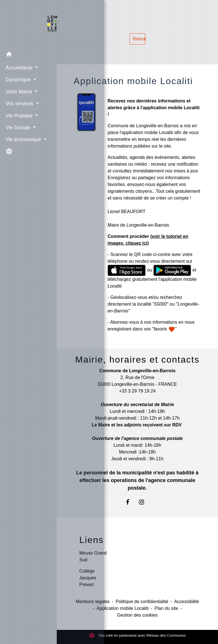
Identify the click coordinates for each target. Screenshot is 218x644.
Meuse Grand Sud (93, 556)
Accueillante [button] (18, 67)
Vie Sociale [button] (17, 127)
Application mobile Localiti (123, 608)
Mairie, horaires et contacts (137, 360)
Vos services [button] (19, 103)
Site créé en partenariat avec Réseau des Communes (137, 635)
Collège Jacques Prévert (88, 578)
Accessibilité (187, 602)
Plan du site (166, 608)
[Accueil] (28, 24)
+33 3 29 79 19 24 (137, 391)
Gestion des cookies (137, 615)
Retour (139, 39)
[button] (28, 54)
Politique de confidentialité (142, 602)
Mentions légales (93, 602)
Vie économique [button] (23, 139)
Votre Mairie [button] (18, 91)
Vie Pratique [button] (18, 115)
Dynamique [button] (18, 79)
